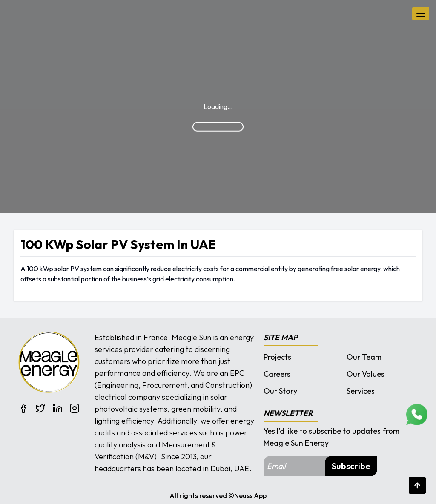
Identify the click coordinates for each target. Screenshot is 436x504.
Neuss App (250, 495)
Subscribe (351, 466)
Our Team (364, 357)
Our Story (280, 391)
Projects (277, 357)
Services (361, 391)
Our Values (366, 374)
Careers (277, 374)
